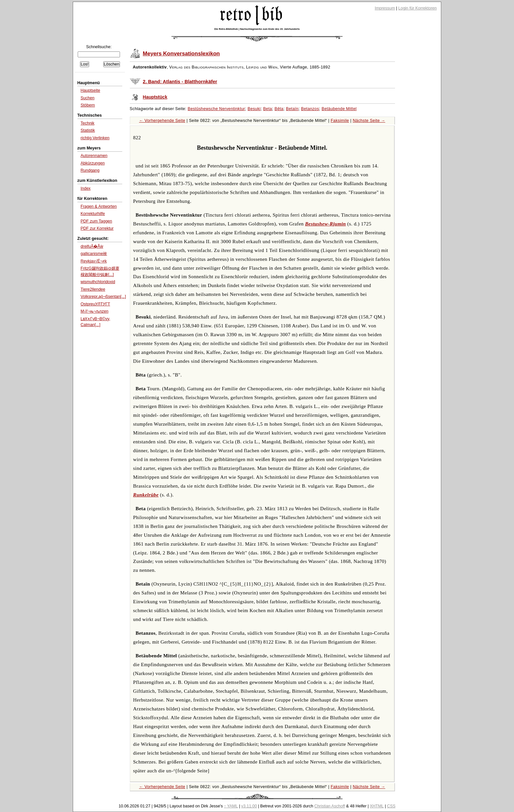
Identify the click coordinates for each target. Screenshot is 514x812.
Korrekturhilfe (93, 214)
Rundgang (90, 170)
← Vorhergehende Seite (162, 121)
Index (86, 188)
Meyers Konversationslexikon (181, 54)
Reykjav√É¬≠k (94, 261)
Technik (88, 123)
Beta (268, 109)
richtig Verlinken (95, 138)
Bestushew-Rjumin (326, 224)
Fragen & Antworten (99, 206)
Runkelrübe (146, 495)
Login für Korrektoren (417, 8)
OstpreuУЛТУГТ (95, 304)
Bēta (279, 109)
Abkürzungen (93, 163)
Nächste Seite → (369, 121)
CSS (391, 806)
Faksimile (340, 121)
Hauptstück (155, 97)
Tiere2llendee (93, 289)
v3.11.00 (249, 806)
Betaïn (292, 109)
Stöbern (88, 105)
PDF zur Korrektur (97, 228)
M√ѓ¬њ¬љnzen (95, 311)
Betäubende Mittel (339, 109)
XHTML (377, 806)
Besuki (254, 109)
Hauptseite (90, 90)
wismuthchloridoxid (98, 282)
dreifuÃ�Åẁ (92, 246)
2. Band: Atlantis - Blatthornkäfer (180, 82)
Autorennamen (94, 156)
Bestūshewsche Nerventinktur (217, 109)
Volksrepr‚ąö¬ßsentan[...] (103, 297)
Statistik (88, 130)
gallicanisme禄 (94, 254)
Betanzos (310, 109)
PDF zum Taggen (96, 221)
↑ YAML (231, 806)
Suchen (88, 98)
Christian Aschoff (330, 806)
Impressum (385, 8)
